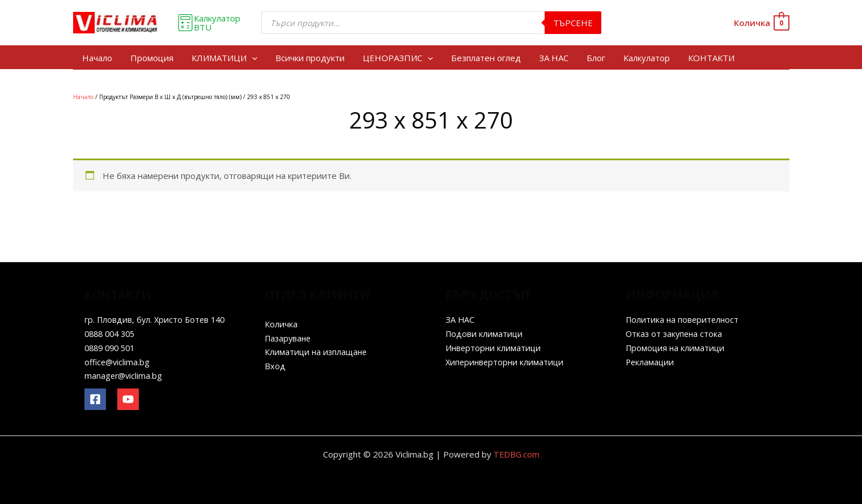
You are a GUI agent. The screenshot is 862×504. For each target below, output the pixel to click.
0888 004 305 (112, 334)
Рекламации (651, 362)
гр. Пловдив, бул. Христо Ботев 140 (157, 319)
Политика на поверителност (684, 319)
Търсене (573, 23)
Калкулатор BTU (209, 23)
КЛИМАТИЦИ (224, 58)
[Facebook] (95, 399)
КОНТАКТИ (711, 58)
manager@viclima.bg (124, 375)
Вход (275, 366)
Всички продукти (310, 58)
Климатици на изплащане (317, 352)
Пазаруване (289, 338)
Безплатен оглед (486, 58)
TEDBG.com (517, 454)
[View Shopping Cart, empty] (761, 23)
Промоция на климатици (676, 348)
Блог (596, 58)
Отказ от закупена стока (676, 334)
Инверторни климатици (494, 348)
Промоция (152, 58)
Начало (97, 58)
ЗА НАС (554, 58)
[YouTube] (128, 399)
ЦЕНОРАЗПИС (398, 58)
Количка (281, 324)
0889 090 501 (112, 348)
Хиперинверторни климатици (506, 362)
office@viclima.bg (118, 362)
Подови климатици (485, 334)
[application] (252, 58)
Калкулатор (647, 58)
